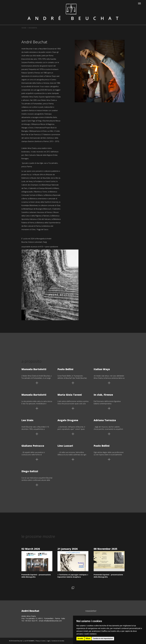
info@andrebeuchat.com (53, 621)
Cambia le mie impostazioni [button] (103, 639)
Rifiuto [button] (88, 639)
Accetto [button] (80, 639)
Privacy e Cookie (40, 641)
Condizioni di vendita (58, 641)
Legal (48, 641)
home (24, 28)
